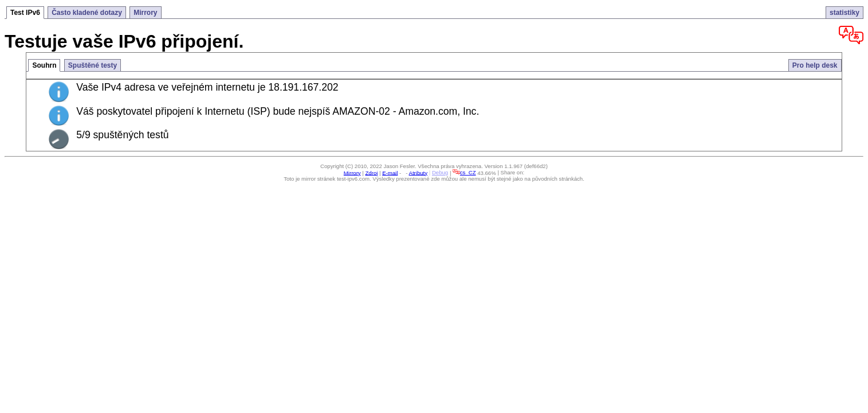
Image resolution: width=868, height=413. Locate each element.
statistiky (845, 13)
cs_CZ (464, 172)
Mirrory (145, 13)
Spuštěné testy (93, 65)
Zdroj (371, 172)
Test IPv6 (25, 13)
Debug (440, 172)
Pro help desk (815, 65)
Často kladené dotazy (87, 13)
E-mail (390, 172)
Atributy (419, 172)
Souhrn (44, 65)
